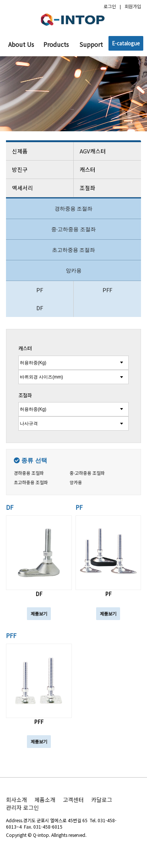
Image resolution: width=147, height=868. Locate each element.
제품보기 (39, 613)
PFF (107, 290)
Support (91, 44)
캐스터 (108, 170)
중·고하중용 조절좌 (74, 229)
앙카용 (74, 270)
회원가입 (133, 6)
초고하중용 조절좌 (74, 250)
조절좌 (108, 188)
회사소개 (16, 800)
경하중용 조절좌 (74, 209)
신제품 (40, 151)
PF (40, 290)
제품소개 (45, 800)
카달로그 (102, 800)
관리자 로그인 (22, 807)
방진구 (40, 170)
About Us (21, 44)
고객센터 (73, 800)
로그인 (110, 6)
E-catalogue (126, 43)
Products (56, 44)
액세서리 (40, 188)
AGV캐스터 (108, 151)
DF (40, 308)
